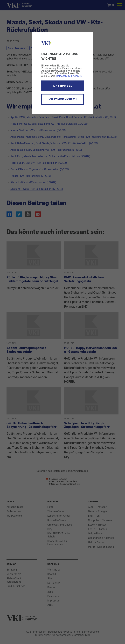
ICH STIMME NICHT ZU (62, 99)
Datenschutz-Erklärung (69, 76)
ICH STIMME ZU (63, 86)
